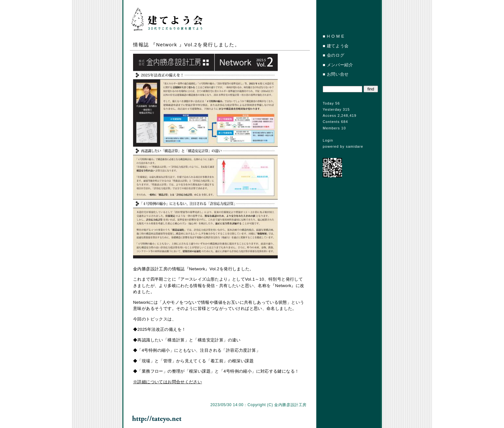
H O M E (336, 36)
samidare (355, 146)
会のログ (336, 55)
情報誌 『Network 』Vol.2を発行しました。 (186, 45)
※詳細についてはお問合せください (167, 382)
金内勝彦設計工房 (290, 405)
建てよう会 (338, 46)
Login (328, 140)
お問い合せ (338, 74)
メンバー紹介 (340, 65)
